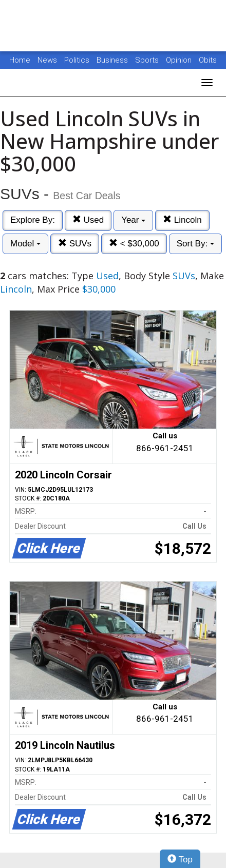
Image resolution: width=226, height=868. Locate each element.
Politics (77, 60)
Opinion (180, 60)
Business (113, 60)
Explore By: (33, 220)
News (47, 60)
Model (25, 244)
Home (20, 60)
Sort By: (195, 244)
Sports (148, 60)
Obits (208, 60)
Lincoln (182, 220)
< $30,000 (134, 244)
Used (88, 220)
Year (133, 220)
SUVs (75, 244)
